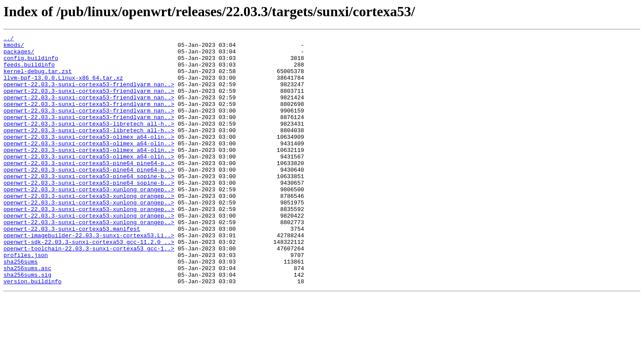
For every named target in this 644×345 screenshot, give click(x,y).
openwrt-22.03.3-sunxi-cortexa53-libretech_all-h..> (89, 142)
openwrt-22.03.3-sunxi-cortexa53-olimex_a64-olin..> (89, 158)
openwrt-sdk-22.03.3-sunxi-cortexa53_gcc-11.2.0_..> (89, 284)
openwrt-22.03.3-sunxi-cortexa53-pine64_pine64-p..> (89, 189)
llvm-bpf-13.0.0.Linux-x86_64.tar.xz (63, 87)
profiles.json (26, 299)
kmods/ (14, 47)
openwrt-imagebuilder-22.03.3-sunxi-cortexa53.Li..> (89, 276)
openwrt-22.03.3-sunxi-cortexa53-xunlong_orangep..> (89, 221)
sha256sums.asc (27, 315)
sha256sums (21, 307)
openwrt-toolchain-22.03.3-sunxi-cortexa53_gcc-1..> (89, 292)
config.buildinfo (31, 63)
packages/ (19, 55)
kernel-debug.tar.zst (38, 79)
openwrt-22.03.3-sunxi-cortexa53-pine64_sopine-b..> (89, 205)
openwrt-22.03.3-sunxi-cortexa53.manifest (72, 268)
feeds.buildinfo (29, 71)
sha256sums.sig (27, 323)
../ (9, 39)
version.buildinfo (33, 331)
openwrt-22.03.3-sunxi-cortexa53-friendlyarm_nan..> (89, 95)
